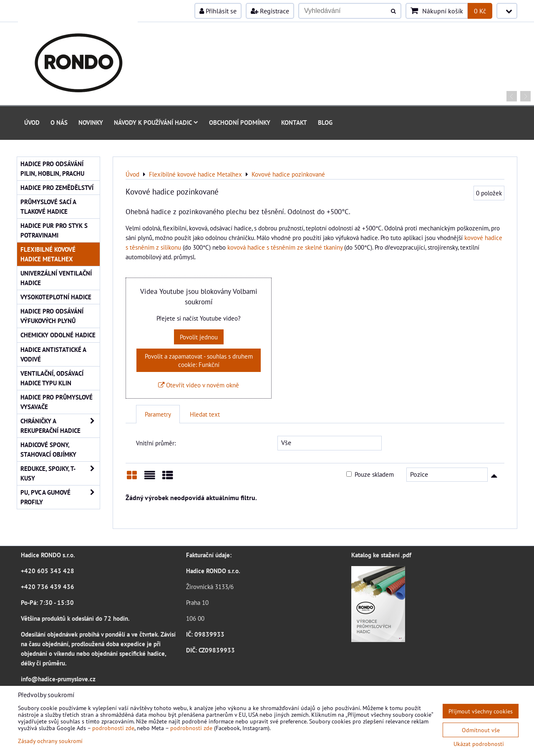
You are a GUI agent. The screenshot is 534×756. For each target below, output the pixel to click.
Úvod (32, 122)
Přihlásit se (218, 11)
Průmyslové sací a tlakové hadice (48, 206)
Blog (325, 122)
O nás (59, 122)
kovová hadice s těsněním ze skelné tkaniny (285, 247)
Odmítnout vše (481, 730)
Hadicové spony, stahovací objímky (48, 449)
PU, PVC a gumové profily (60, 497)
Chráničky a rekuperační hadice (60, 426)
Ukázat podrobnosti (479, 744)
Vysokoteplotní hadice (56, 297)
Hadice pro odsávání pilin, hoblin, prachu (52, 168)
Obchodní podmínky (240, 122)
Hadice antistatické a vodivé (53, 354)
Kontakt (294, 122)
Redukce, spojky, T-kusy (60, 473)
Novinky (91, 122)
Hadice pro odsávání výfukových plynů (52, 316)
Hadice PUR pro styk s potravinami (54, 230)
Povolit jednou (199, 337)
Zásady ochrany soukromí (50, 741)
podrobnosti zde (113, 728)
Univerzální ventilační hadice (56, 278)
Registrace (270, 11)
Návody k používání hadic (156, 122)
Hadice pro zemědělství (57, 187)
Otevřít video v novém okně (199, 385)
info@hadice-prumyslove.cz (58, 679)
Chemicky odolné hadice (58, 335)
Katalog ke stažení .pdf (381, 555)
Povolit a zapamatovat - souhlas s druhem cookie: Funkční (199, 360)
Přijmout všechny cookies (481, 711)
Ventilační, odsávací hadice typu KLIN (52, 378)
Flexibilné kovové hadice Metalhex (48, 254)
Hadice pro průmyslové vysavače (57, 402)
